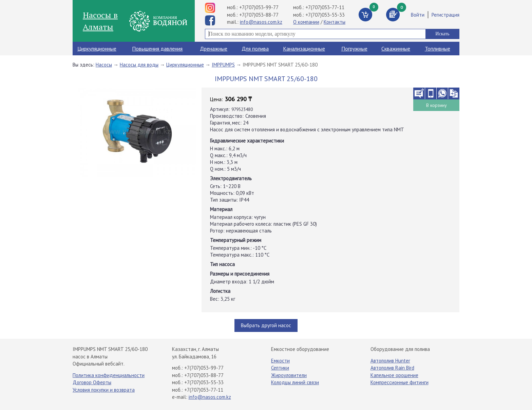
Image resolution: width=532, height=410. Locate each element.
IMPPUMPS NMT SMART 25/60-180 (280, 65)
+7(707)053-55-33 (325, 15)
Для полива (255, 49)
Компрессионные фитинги (400, 382)
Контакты (335, 22)
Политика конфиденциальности (109, 375)
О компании (306, 22)
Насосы (104, 65)
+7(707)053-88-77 (259, 15)
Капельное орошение (394, 375)
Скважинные (396, 49)
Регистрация (445, 15)
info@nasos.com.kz (261, 22)
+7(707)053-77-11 (325, 7)
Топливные (438, 49)
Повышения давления (157, 49)
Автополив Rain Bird (392, 368)
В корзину (436, 105)
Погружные (354, 49)
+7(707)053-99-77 (259, 7)
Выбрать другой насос (266, 325)
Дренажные (214, 49)
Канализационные (304, 49)
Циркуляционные (97, 49)
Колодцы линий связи (295, 382)
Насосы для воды (139, 65)
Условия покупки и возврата (104, 390)
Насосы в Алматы (100, 21)
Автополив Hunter (390, 361)
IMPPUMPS (223, 65)
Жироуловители (289, 375)
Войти (418, 15)
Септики (280, 368)
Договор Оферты (92, 382)
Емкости (280, 361)
